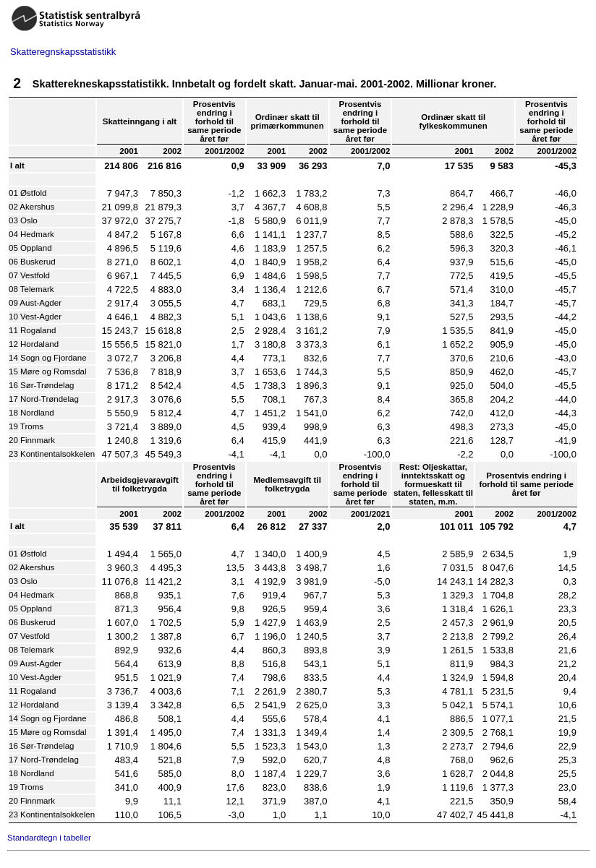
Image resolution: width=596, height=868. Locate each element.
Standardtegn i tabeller (49, 838)
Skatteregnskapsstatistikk (63, 52)
